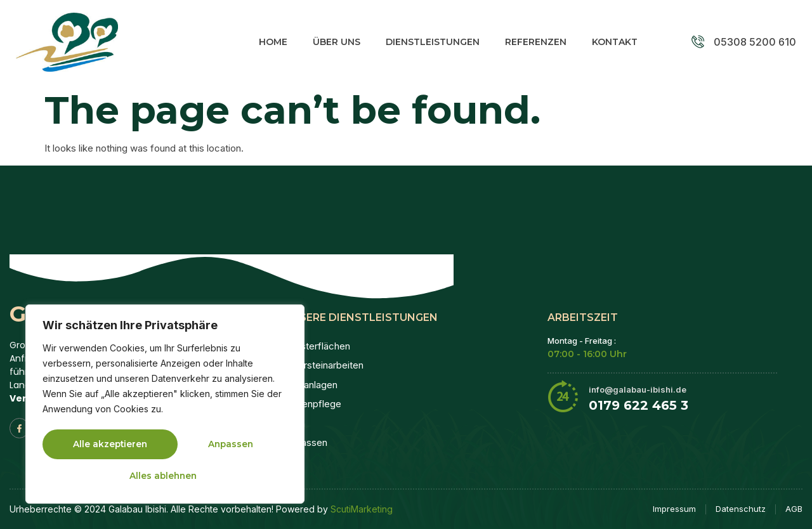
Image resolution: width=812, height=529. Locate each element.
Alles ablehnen (218, 445)
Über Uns (337, 42)
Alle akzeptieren (165, 475)
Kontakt (615, 42)
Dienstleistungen (433, 42)
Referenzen (536, 42)
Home (273, 42)
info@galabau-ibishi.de (638, 389)
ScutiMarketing (362, 509)
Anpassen (96, 445)
